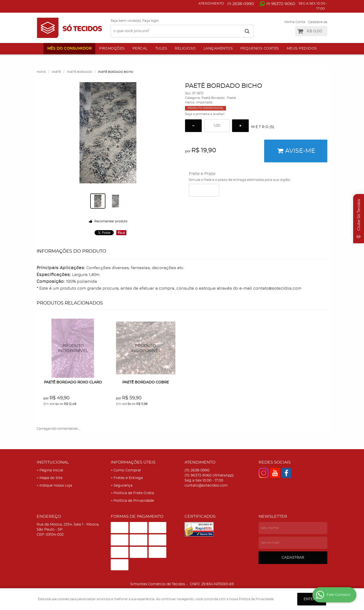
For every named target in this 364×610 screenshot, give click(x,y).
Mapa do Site (51, 478)
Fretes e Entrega (128, 478)
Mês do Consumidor (70, 49)
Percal (140, 49)
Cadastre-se (318, 22)
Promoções (112, 49)
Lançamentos (218, 49)
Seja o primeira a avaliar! (205, 114)
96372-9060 (281, 4)
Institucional (53, 462)
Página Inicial (51, 470)
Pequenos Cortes (260, 49)
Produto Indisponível (73, 348)
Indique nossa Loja (56, 486)
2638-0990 (241, 4)
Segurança (123, 486)
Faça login (151, 21)
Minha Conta (295, 22)
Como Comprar (127, 470)
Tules (161, 49)
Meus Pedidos (302, 49)
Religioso (185, 49)
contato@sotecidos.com (206, 486)
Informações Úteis (133, 462)
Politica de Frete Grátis (134, 493)
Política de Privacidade (134, 501)
